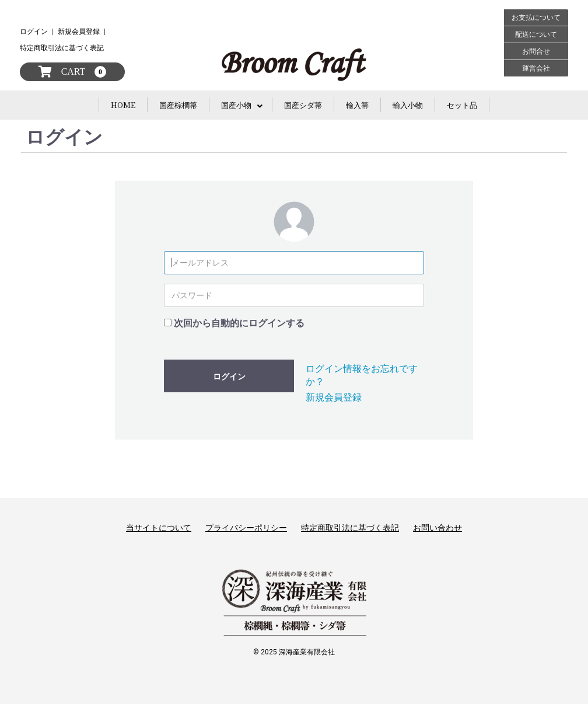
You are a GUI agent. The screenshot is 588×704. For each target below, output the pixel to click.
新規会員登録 (79, 32)
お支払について (536, 18)
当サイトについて (159, 528)
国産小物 (236, 105)
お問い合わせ (437, 528)
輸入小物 (408, 105)
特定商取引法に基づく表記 (62, 48)
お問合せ (536, 51)
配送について (536, 34)
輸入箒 (357, 105)
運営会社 (536, 68)
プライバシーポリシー (246, 528)
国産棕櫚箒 (178, 105)
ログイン (34, 32)
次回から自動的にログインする (239, 323)
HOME (123, 105)
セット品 (462, 105)
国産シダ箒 (303, 105)
